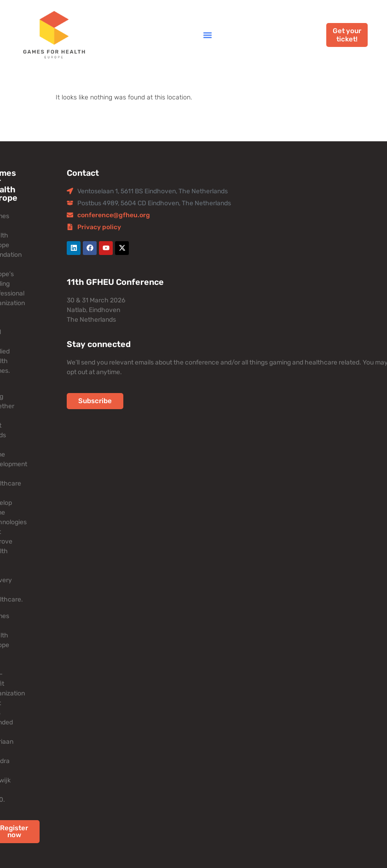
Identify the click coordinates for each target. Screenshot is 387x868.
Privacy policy (99, 227)
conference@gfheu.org (114, 215)
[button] (208, 35)
